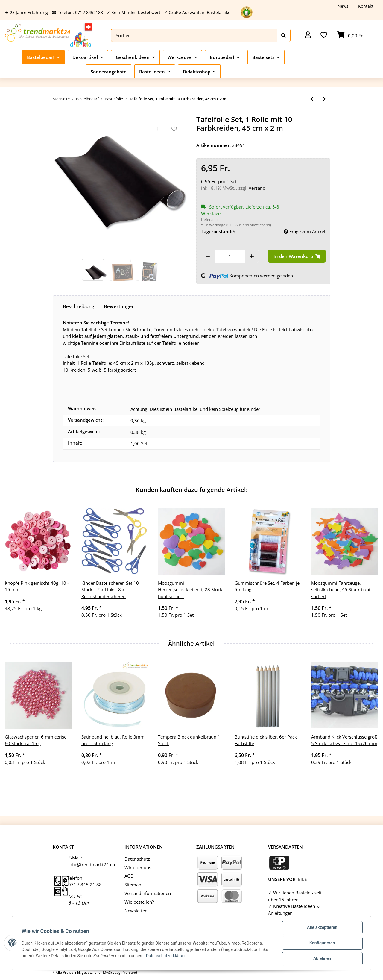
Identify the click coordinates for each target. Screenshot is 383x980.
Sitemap (133, 885)
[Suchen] (194, 35)
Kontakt (366, 6)
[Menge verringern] (208, 256)
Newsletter (136, 911)
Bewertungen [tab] (119, 306)
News (343, 6)
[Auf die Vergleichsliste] (159, 129)
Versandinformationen (148, 893)
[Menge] (230, 256)
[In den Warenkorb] (297, 256)
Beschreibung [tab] (79, 306)
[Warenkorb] (350, 35)
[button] (308, 35)
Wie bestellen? (139, 902)
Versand (257, 188)
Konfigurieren (322, 943)
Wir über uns (138, 867)
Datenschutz (137, 859)
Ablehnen (322, 959)
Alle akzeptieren (322, 928)
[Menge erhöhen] (252, 256)
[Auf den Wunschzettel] (174, 129)
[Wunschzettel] (324, 35)
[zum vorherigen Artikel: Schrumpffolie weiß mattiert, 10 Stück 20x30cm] (312, 99)
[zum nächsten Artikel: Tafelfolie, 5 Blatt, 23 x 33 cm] (324, 99)
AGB (129, 876)
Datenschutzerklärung (166, 956)
